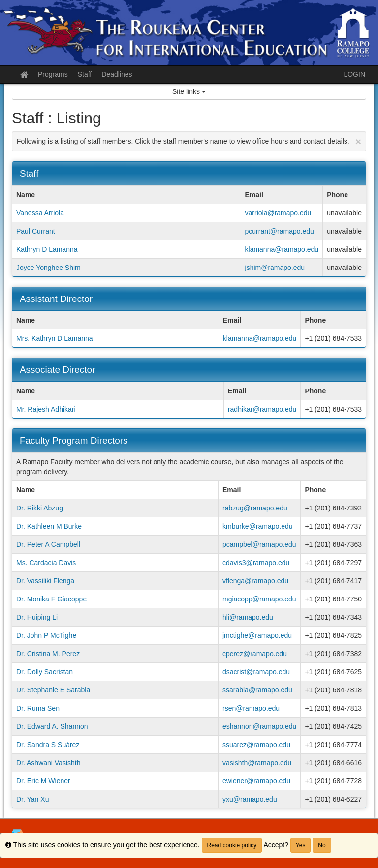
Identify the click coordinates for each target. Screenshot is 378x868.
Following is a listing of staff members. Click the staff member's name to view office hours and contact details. (189, 141)
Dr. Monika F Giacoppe (51, 599)
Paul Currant (36, 231)
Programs (53, 74)
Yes (301, 845)
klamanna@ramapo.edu (282, 249)
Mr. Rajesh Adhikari (46, 409)
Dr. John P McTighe (46, 635)
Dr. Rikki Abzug (40, 508)
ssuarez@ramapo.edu (256, 745)
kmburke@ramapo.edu (258, 526)
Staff (85, 74)
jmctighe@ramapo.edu (257, 635)
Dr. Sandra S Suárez (48, 745)
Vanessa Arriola (40, 213)
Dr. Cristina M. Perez (48, 654)
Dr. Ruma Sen (38, 708)
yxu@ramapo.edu (250, 799)
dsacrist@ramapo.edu (256, 672)
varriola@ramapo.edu (278, 213)
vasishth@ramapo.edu (257, 763)
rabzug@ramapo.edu (255, 508)
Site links (189, 91)
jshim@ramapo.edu (275, 268)
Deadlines (117, 74)
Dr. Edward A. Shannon (52, 726)
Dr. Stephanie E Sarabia (53, 690)
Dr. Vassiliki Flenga (45, 581)
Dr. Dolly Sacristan (45, 672)
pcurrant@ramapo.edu (280, 231)
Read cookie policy (232, 845)
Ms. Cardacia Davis (46, 563)
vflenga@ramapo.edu (255, 581)
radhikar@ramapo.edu (262, 409)
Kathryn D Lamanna (47, 249)
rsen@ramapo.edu (251, 708)
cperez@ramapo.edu (255, 654)
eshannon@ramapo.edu (259, 726)
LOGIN (354, 74)
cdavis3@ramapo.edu (256, 563)
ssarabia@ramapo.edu (257, 690)
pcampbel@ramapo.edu (259, 544)
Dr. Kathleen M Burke (49, 526)
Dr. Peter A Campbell (48, 544)
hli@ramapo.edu (248, 617)
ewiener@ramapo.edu (256, 781)
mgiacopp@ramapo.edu (259, 599)
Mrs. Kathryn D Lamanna (55, 338)
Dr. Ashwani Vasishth (48, 763)
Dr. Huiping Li (37, 617)
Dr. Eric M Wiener (43, 781)
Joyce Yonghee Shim (48, 268)
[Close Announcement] (358, 141)
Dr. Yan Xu (32, 799)
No (322, 845)
